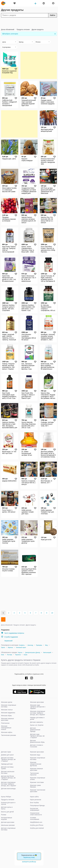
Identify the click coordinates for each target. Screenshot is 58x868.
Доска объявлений (8, 30)
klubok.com (3, 3)
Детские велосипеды (8, 789)
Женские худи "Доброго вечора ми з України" (38, 707)
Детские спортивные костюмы (8, 829)
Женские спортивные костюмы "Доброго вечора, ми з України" (38, 713)
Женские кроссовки (37, 702)
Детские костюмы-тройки (7, 768)
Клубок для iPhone (37, 825)
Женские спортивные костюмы (9, 706)
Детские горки (6, 752)
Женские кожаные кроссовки (7, 719)
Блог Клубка (34, 803)
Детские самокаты (36, 722)
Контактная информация (35, 809)
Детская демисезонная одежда (35, 730)
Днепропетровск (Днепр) (33, 653)
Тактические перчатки (34, 774)
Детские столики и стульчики (36, 746)
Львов (25, 655)
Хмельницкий (47, 653)
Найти (53, 15)
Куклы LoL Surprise (37, 725)
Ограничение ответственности (36, 814)
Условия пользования (35, 818)
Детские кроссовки (8, 822)
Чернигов (18, 655)
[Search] (29, 15)
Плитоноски (5, 723)
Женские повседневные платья (6, 728)
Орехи (3, 648)
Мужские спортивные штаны (38, 779)
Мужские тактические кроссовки (38, 791)
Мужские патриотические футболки (36, 764)
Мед (46, 645)
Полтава (10, 655)
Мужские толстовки (37, 782)
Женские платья (7, 710)
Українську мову (29, 857)
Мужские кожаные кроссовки (36, 769)
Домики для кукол (7, 755)
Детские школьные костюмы (8, 772)
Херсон (20, 653)
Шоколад (30, 645)
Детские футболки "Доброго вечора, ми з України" (8, 778)
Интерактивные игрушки (7, 818)
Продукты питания (23, 30)
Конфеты (22, 645)
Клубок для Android (37, 828)
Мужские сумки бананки (35, 786)
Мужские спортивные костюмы (38, 759)
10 (52, 613)
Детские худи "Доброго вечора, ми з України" (37, 736)
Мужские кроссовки (37, 752)
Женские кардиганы (8, 713)
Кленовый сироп (21, 648)
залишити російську (29, 862)
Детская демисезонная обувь (37, 741)
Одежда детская (7, 764)
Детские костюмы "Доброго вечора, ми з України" (8, 759)
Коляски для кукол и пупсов (8, 803)
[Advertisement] (29, 23)
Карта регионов (36, 800)
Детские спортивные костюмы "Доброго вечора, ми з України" (9, 784)
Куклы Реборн (6, 797)
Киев (3, 655)
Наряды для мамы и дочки (37, 718)
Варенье (10, 648)
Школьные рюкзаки (8, 825)
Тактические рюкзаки (9, 735)
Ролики (4, 815)
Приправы (39, 645)
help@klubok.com (36, 822)
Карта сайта (34, 797)
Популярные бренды (37, 806)
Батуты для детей (7, 812)
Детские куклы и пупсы (7, 808)
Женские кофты (7, 732)
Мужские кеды (35, 755)
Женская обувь (6, 716)
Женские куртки (7, 702)
